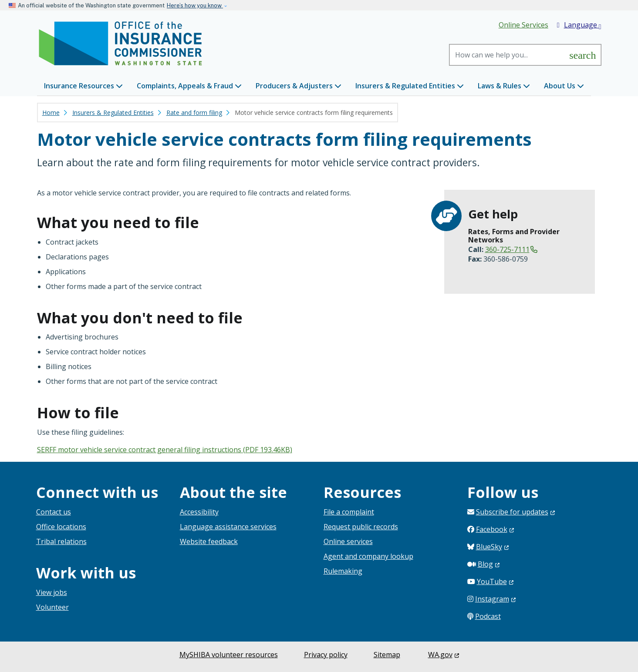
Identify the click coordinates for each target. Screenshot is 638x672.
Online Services (523, 25)
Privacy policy (326, 655)
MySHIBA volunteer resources (229, 655)
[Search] (508, 55)
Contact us (54, 512)
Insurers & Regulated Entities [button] (410, 86)
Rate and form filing (194, 113)
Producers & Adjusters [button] (299, 86)
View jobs (52, 592)
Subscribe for (515, 512)
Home (51, 113)
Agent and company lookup (368, 556)
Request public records (361, 527)
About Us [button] (564, 86)
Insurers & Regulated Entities (113, 113)
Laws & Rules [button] (504, 86)
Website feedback (209, 541)
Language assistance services (228, 527)
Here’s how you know (195, 5)
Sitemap (387, 655)
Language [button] (579, 25)
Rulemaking (343, 571)
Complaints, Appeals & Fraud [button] (189, 86)
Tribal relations (61, 541)
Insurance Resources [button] (83, 86)
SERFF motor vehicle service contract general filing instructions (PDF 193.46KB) (165, 450)
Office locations (61, 527)
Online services (348, 541)
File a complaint (349, 512)
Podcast (488, 616)
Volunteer (52, 607)
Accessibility (199, 512)
